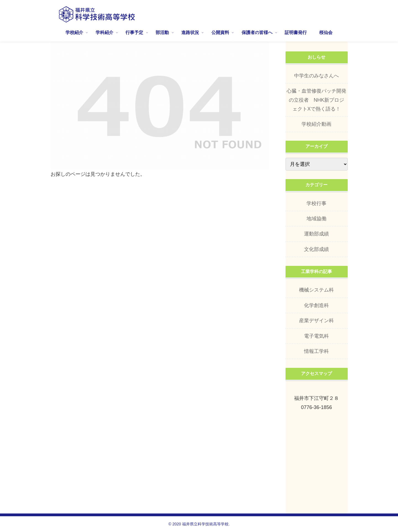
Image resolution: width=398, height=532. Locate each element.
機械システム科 (316, 290)
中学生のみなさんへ (316, 76)
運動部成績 (316, 234)
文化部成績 (316, 249)
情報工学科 (316, 351)
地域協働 (316, 219)
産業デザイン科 (316, 321)
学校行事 (316, 203)
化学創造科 (316, 305)
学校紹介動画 (316, 124)
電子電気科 (316, 336)
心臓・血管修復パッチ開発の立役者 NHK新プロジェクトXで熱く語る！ (316, 100)
